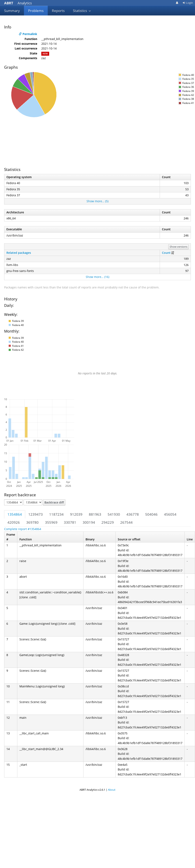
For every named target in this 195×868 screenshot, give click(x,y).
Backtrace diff (54, 502)
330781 (70, 522)
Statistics (82, 11)
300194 (89, 522)
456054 (170, 514)
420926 (14, 522)
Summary (12, 11)
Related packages (19, 253)
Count (166, 253)
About (112, 790)
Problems (36, 11)
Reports (58, 11)
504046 (151, 514)
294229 (108, 522)
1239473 (36, 514)
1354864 (15, 514)
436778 (133, 514)
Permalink (28, 34)
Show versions (178, 247)
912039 (76, 514)
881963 (95, 514)
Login (188, 3)
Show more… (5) (97, 201)
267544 (126, 522)
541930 (114, 514)
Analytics (18, 3)
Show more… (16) (97, 277)
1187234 (56, 514)
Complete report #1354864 (23, 529)
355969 (51, 522)
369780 (32, 522)
